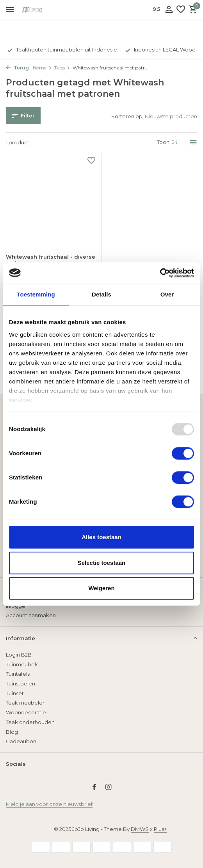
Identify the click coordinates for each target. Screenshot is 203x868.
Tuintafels (18, 674)
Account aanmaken (31, 615)
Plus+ (160, 829)
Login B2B (19, 655)
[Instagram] (109, 788)
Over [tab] (167, 294)
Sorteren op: (127, 116)
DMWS (140, 829)
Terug (17, 68)
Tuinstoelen (20, 683)
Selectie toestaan (102, 563)
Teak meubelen (26, 703)
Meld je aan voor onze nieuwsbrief (49, 804)
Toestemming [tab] (36, 294)
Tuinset (15, 693)
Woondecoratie (26, 712)
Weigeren (101, 588)
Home (42, 68)
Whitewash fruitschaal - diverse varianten (51, 260)
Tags (62, 68)
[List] (194, 142)
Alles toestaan (101, 537)
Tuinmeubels (22, 664)
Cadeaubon (21, 741)
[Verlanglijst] (181, 10)
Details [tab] (101, 294)
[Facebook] (94, 788)
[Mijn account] (169, 10)
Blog (12, 732)
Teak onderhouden (30, 722)
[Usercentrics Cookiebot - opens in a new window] (160, 273)
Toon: (164, 142)
